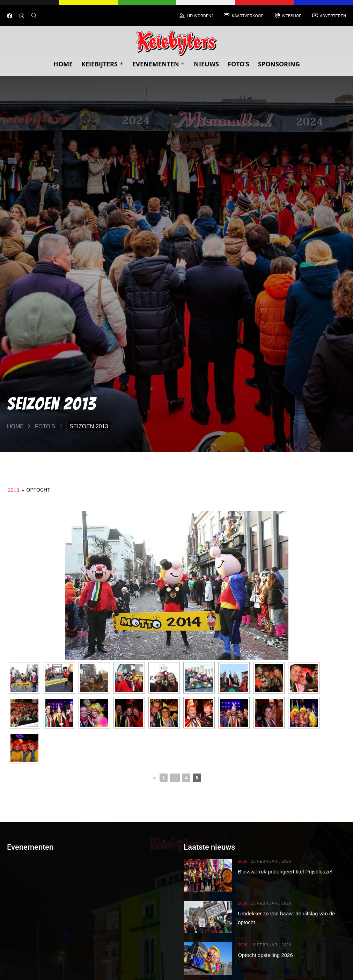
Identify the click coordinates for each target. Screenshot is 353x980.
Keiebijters (102, 64)
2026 (243, 861)
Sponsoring (279, 64)
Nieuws (206, 64)
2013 (13, 490)
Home (63, 64)
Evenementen (159, 64)
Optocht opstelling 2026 (265, 955)
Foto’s (238, 64)
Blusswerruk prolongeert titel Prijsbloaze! (285, 872)
